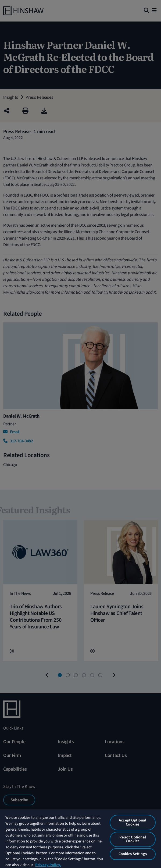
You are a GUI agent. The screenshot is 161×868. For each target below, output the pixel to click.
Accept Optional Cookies (133, 822)
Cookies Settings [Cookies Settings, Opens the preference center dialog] (133, 854)
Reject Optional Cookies (133, 839)
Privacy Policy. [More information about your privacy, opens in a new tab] (48, 865)
